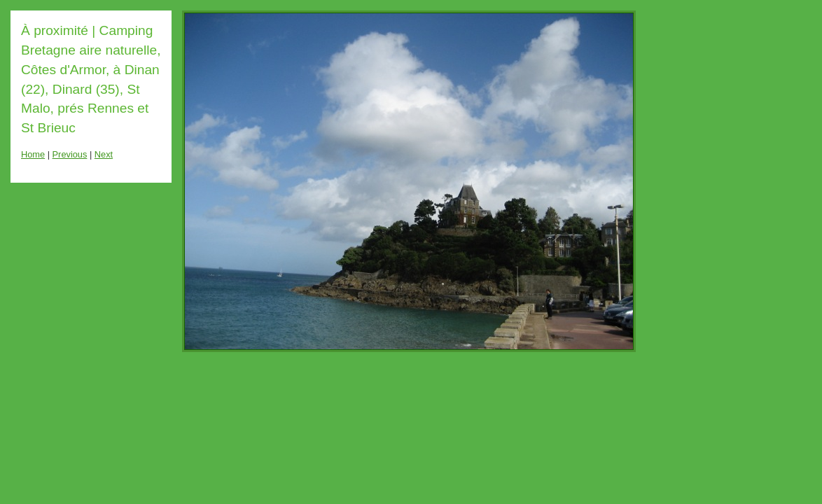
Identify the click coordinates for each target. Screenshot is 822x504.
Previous (70, 154)
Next (104, 154)
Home (33, 154)
